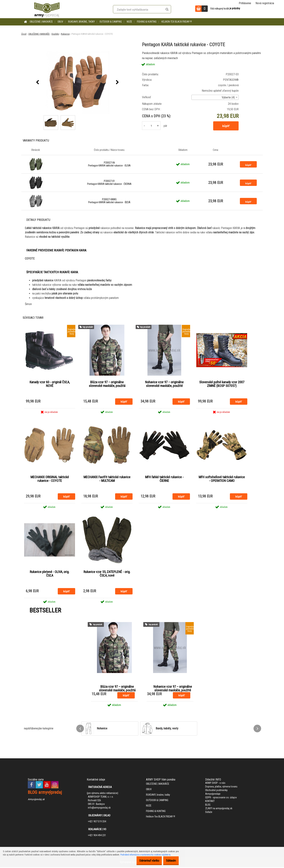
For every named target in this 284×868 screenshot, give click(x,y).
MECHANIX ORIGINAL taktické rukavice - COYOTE (50, 479)
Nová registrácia (265, 3)
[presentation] (37, 82)
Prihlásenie (245, 3)
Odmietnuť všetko (144, 861)
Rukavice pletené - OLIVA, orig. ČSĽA (50, 574)
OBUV (60, 22)
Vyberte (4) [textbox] (228, 97)
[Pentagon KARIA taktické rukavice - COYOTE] (77, 82)
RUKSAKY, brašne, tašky (81, 22)
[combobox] (215, 97)
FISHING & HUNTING (147, 22)
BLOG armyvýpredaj (45, 793)
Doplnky (55, 34)
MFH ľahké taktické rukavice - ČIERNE (164, 479)
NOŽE (129, 22)
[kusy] (151, 126)
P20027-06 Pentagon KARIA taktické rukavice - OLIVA (109, 164)
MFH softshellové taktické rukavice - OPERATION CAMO (222, 479)
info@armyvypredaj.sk (99, 808)
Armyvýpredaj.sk (36, 800)
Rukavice (65, 34)
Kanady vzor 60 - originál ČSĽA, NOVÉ (50, 384)
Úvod (24, 34)
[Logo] (47, 9)
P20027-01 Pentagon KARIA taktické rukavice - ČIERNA (109, 182)
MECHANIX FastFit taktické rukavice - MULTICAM (107, 479)
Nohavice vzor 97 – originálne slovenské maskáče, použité (164, 384)
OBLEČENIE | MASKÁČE (41, 22)
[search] (167, 9)
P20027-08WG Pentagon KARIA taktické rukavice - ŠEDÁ (109, 201)
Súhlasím (169, 861)
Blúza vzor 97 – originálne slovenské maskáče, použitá (107, 384)
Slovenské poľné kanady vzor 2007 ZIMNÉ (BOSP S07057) (222, 384)
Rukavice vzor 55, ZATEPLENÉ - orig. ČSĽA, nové (107, 574)
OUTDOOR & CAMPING (111, 22)
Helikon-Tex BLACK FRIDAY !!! (177, 22)
